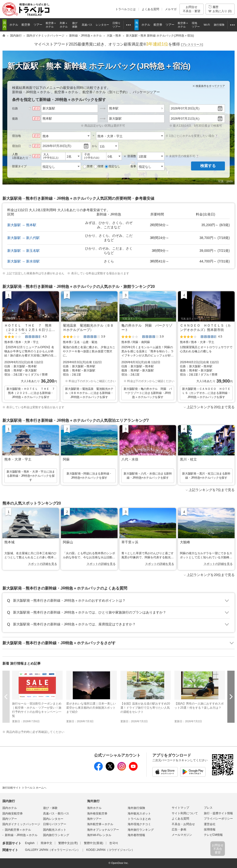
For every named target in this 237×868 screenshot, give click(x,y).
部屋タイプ (19, 166)
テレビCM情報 (213, 835)
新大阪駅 (115, 119)
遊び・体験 (50, 808)
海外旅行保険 (136, 808)
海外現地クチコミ (139, 824)
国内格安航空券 (13, 814)
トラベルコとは (126, 9)
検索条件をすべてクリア (210, 86)
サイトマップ (180, 808)
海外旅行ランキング (141, 830)
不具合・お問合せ (183, 824)
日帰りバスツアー (55, 824)
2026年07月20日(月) (185, 108)
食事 (133, 166)
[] (192, 45)
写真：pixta (225, 181)
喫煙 (99, 166)
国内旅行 (9, 801)
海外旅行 (93, 801)
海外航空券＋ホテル (100, 824)
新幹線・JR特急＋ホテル (21, 835)
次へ (231, 697)
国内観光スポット (55, 830)
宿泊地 (16, 136)
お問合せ (192, 9)
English (30, 843)
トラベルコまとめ (139, 819)
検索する (208, 166)
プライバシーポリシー (218, 819)
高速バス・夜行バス (56, 814)
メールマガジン (182, 835)
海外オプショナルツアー (103, 830)
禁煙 (88, 166)
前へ (6, 697)
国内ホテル (10, 808)
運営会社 (210, 824)
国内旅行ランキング (56, 835)
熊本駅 (114, 108)
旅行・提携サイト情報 (218, 813)
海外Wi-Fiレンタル (99, 835)
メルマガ (171, 9)
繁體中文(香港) (94, 843)
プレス (208, 808)
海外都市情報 (136, 835)
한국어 (114, 843)
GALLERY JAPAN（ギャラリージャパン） (52, 850)
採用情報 (210, 830)
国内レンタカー (53, 819)
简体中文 (46, 843)
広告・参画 (179, 830)
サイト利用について (185, 813)
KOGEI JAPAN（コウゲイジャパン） (110, 850)
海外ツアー (94, 819)
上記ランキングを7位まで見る (212, 490)
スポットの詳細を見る (43, 564)
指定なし (112, 166)
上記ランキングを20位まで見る (211, 407)
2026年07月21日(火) (185, 119)
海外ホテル (94, 808)
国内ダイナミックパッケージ (21, 824)
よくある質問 (150, 9)
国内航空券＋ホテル (18, 830)
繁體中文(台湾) (68, 843)
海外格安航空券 (97, 814)
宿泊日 (16, 146)
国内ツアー (10, 819)
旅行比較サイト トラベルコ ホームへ (24, 788)
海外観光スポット (139, 814)
